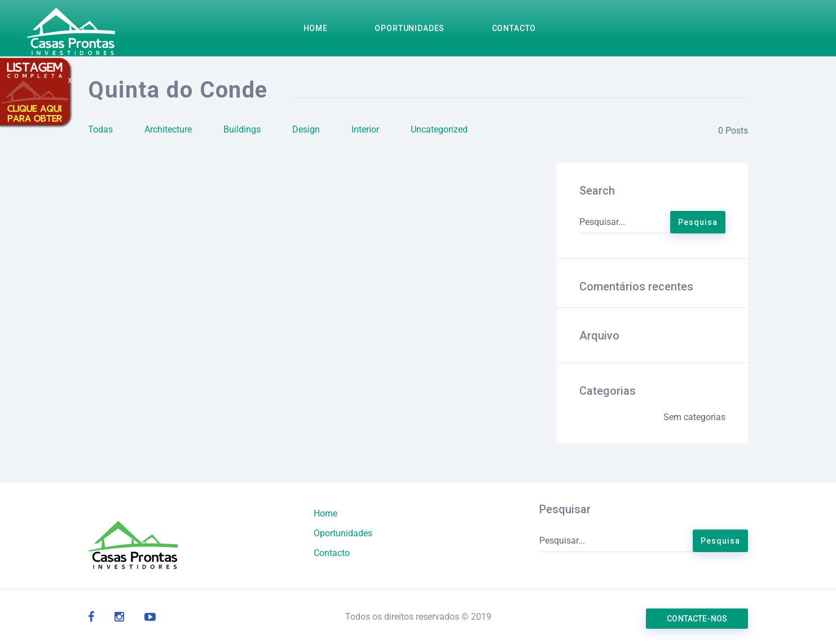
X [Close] (70, 81)
